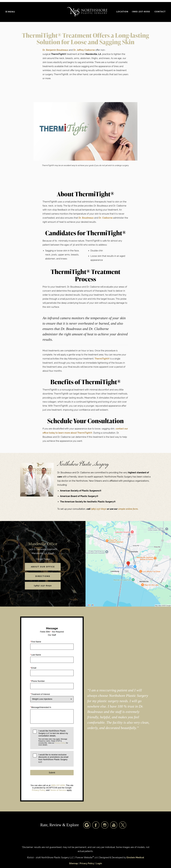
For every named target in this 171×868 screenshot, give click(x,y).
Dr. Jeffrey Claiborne (84, 50)
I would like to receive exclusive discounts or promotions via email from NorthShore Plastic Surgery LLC (53, 758)
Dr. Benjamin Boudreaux (55, 50)
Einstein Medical (135, 858)
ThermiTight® (102, 359)
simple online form (128, 509)
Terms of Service (58, 790)
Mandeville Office (43, 544)
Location (122, 12)
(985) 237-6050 (99, 509)
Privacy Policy (60, 743)
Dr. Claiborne (106, 218)
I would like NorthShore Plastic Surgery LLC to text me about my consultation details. (55, 738)
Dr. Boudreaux (86, 218)
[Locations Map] (128, 564)
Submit (52, 773)
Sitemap (74, 863)
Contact (160, 12)
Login (99, 863)
